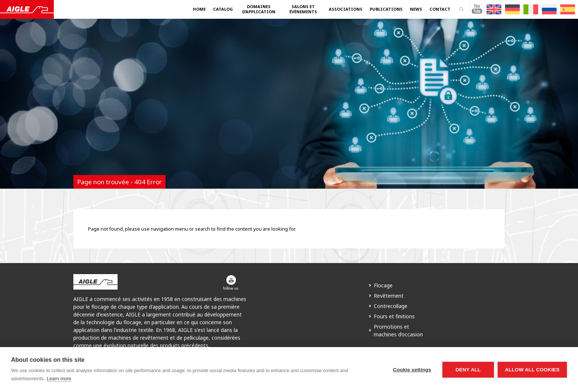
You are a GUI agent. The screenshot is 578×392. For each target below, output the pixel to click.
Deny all (468, 370)
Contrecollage (391, 306)
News (416, 9)
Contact (440, 9)
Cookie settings (412, 370)
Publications (386, 9)
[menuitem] (494, 9)
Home (199, 9)
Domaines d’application (259, 9)
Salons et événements (303, 9)
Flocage (383, 285)
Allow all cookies (532, 370)
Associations (346, 9)
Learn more (59, 379)
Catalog (223, 9)
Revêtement (389, 296)
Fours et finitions (394, 316)
